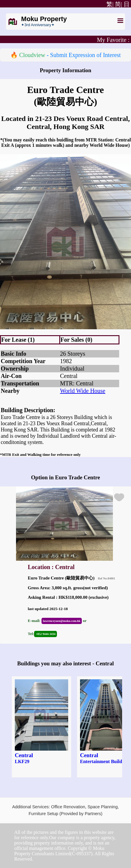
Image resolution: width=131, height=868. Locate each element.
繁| (109, 4)
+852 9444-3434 (45, 634)
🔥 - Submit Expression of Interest (66, 55)
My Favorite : (113, 40)
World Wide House (83, 391)
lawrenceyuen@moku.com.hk (62, 621)
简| (119, 4)
